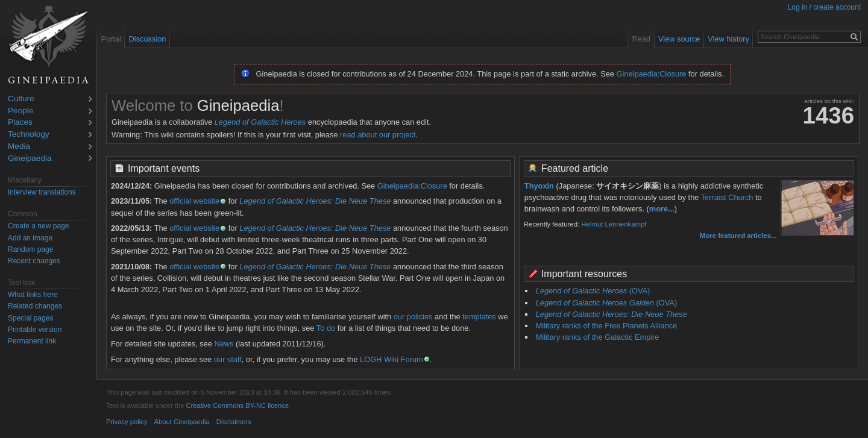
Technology (29, 135)
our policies (413, 317)
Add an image (30, 238)
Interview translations (42, 192)
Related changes (35, 306)
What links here (33, 295)
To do (326, 328)
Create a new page (38, 226)
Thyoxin (539, 186)
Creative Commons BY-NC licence (237, 405)
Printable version (35, 330)
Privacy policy (127, 422)
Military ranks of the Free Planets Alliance (607, 326)
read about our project (378, 135)
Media (19, 147)
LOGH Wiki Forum (392, 359)
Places (20, 123)
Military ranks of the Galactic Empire (598, 337)
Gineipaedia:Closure (652, 74)
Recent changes (34, 261)
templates (479, 317)
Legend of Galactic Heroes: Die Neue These (315, 201)
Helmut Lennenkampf (614, 224)
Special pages (30, 318)
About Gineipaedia (182, 422)
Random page (30, 249)
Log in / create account (824, 7)
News (224, 344)
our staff (228, 359)
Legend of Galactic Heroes (260, 122)
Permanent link (32, 341)
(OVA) (593, 291)
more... (662, 209)
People (20, 111)
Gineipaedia (30, 159)
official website (194, 201)
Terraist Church (727, 197)
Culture (21, 99)
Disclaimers (234, 422)
